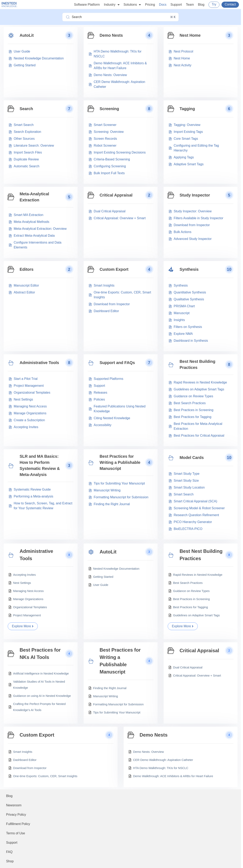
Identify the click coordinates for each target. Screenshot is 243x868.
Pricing (150, 5)
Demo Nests (111, 35)
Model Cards (192, 458)
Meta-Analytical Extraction (34, 197)
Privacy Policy (16, 815)
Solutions (132, 5)
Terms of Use (16, 833)
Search (26, 109)
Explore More (23, 626)
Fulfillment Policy (18, 824)
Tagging (187, 109)
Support (176, 5)
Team (190, 5)
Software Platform (87, 5)
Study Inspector (195, 195)
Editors (27, 269)
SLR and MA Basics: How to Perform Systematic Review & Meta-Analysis (40, 465)
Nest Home (190, 35)
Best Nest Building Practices (198, 364)
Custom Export (114, 269)
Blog (201, 5)
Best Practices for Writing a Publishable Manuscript (120, 462)
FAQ (9, 852)
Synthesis (189, 269)
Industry (112, 5)
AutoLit (27, 35)
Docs (163, 5)
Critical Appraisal (116, 195)
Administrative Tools (39, 363)
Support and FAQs (117, 363)
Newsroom (14, 805)
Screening (109, 109)
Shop (10, 861)
